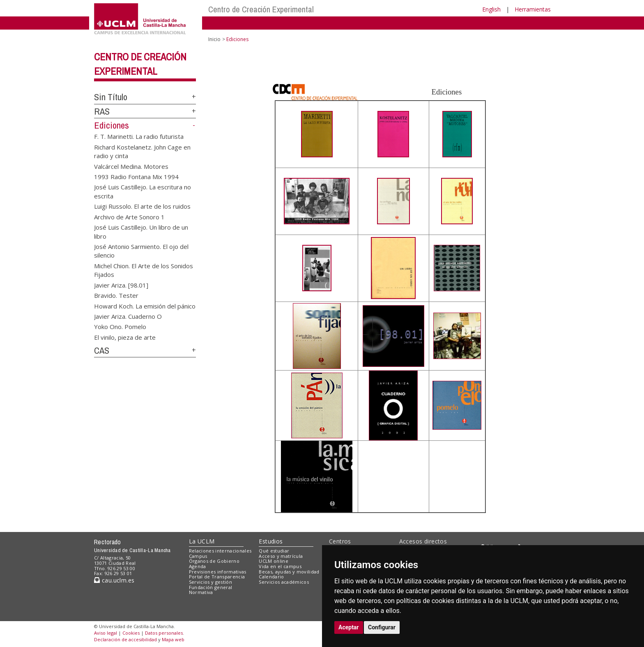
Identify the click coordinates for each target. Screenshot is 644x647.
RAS (102, 111)
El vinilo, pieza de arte (125, 337)
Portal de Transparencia (217, 577)
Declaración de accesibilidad (125, 639)
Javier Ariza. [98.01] (121, 285)
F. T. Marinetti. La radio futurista (139, 136)
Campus (198, 556)
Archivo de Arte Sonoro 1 (129, 216)
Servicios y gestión (210, 582)
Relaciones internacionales (220, 551)
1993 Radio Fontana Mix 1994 (136, 177)
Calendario (271, 577)
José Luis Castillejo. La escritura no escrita (143, 191)
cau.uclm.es (114, 580)
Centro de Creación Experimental (261, 9)
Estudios (271, 541)
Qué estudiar (274, 551)
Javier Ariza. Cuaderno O (128, 316)
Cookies (131, 633)
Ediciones (112, 125)
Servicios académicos (284, 582)
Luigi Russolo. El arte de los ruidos (142, 206)
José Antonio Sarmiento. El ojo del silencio (141, 251)
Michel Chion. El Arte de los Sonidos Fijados (144, 270)
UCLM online (274, 561)
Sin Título (111, 97)
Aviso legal (106, 633)
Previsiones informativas (218, 572)
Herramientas (533, 9)
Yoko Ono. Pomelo (120, 327)
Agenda (198, 566)
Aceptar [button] (349, 627)
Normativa (201, 592)
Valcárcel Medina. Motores (131, 166)
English (491, 9)
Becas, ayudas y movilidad (289, 572)
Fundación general (211, 587)
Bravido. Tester (116, 295)
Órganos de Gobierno (214, 561)
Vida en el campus (280, 566)
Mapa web (173, 639)
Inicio (214, 39)
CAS (102, 350)
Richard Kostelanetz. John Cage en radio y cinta (142, 151)
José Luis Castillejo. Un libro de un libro (141, 231)
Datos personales (164, 633)
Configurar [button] (382, 627)
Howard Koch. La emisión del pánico (145, 306)
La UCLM (202, 541)
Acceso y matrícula (281, 556)
